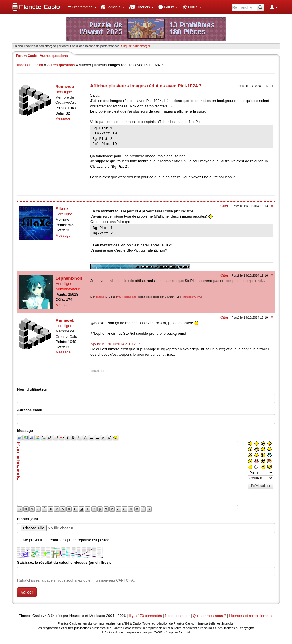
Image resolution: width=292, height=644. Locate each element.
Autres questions (61, 65)
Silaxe (62, 209)
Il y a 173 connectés (146, 616)
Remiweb (65, 86)
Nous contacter (177, 616)
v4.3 (46, 616)
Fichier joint (28, 519)
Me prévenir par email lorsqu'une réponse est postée (66, 540)
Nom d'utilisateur (32, 389)
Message (63, 118)
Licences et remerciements (251, 616)
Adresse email (30, 410)
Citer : (226, 206)
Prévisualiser (261, 486)
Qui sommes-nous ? (209, 616)
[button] (82, 7)
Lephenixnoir (69, 278)
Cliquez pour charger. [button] (136, 46)
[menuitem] (82, 7)
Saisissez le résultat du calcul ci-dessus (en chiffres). (64, 562)
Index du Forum (30, 65)
